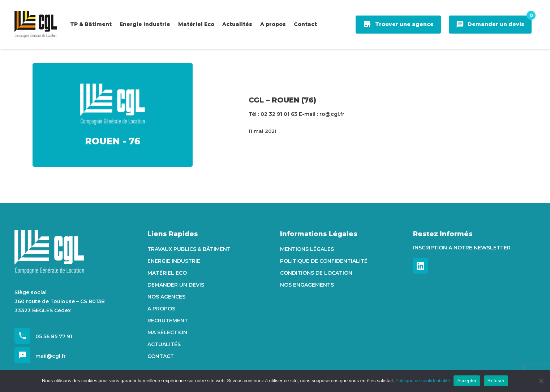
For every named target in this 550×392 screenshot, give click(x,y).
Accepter (467, 381)
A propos (161, 309)
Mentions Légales (307, 249)
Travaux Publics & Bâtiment (189, 249)
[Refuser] (541, 381)
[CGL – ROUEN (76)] (113, 115)
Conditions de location (316, 273)
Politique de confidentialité (324, 261)
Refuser (496, 381)
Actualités (164, 344)
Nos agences (166, 297)
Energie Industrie (174, 261)
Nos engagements (307, 285)
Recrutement (168, 321)
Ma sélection (167, 332)
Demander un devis (176, 285)
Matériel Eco (167, 273)
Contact (161, 356)
